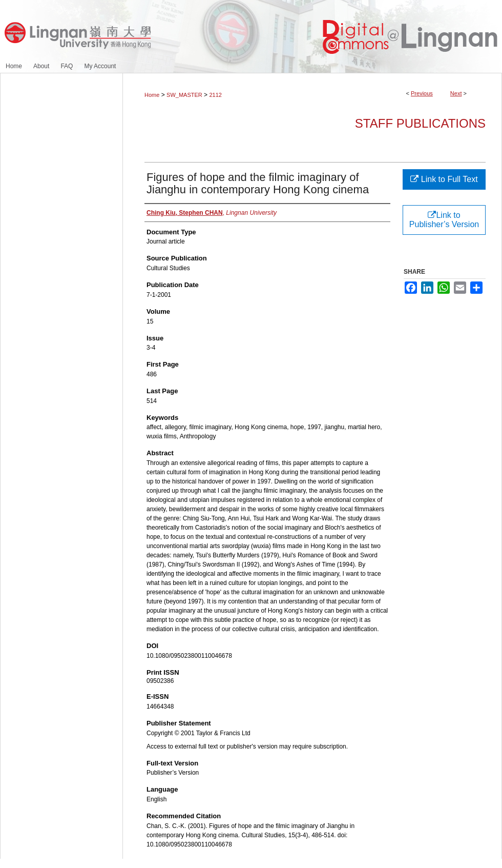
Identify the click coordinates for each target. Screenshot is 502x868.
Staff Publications (420, 123)
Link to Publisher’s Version (444, 220)
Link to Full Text (444, 179)
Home (152, 95)
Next (456, 93)
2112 (215, 95)
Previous (422, 93)
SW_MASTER (184, 95)
